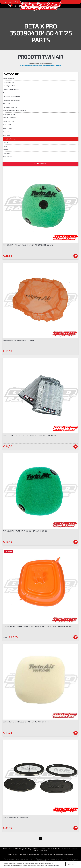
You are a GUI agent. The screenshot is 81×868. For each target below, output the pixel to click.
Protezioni (6, 143)
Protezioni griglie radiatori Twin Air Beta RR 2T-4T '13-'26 (29, 436)
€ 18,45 (7, 542)
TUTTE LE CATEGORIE (41, 164)
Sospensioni (7, 153)
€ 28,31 (5, 638)
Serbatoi (6, 150)
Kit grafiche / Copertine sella (12, 100)
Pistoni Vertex (7, 132)
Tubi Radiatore (8, 157)
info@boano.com (71, 849)
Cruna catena (7, 93)
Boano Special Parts (9, 86)
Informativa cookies (72, 859)
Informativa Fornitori (27, 859)
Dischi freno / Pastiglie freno (12, 96)
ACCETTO (71, 864)
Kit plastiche (7, 104)
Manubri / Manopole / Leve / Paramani (15, 111)
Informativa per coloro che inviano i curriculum (50, 859)
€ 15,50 (7, 351)
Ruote (5, 146)
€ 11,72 (7, 733)
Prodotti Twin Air (10, 139)
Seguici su (9, 2)
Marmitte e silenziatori (10, 118)
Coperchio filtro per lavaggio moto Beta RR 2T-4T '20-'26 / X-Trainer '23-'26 (37, 627)
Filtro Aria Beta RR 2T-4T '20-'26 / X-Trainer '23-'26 (25, 531)
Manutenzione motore (10, 114)
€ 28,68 (7, 256)
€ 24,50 (7, 446)
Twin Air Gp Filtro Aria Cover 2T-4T (19, 340)
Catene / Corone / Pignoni (11, 89)
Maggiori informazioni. (52, 865)
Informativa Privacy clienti (11, 859)
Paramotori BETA (8, 121)
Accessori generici (9, 79)
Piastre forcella (8, 128)
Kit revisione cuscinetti (10, 107)
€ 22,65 (13, 637)
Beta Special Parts (9, 82)
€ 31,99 (7, 828)
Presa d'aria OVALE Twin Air (15, 818)
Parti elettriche (7, 125)
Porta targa (6, 135)
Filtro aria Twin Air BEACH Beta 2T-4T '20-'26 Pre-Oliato (28, 245)
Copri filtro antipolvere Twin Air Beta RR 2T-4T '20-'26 (28, 722)
